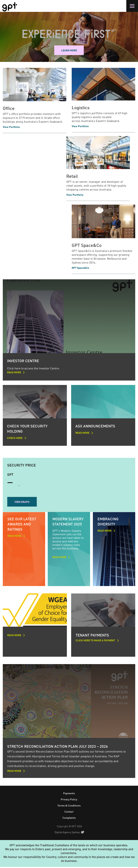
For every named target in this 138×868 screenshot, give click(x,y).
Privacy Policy (69, 801)
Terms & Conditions (69, 807)
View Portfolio (11, 127)
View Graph (22, 502)
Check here (15, 439)
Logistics (81, 108)
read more (14, 536)
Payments (69, 794)
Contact (69, 813)
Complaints (69, 819)
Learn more (69, 51)
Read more (14, 373)
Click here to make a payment (96, 641)
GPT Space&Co (87, 246)
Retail (72, 177)
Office (9, 109)
